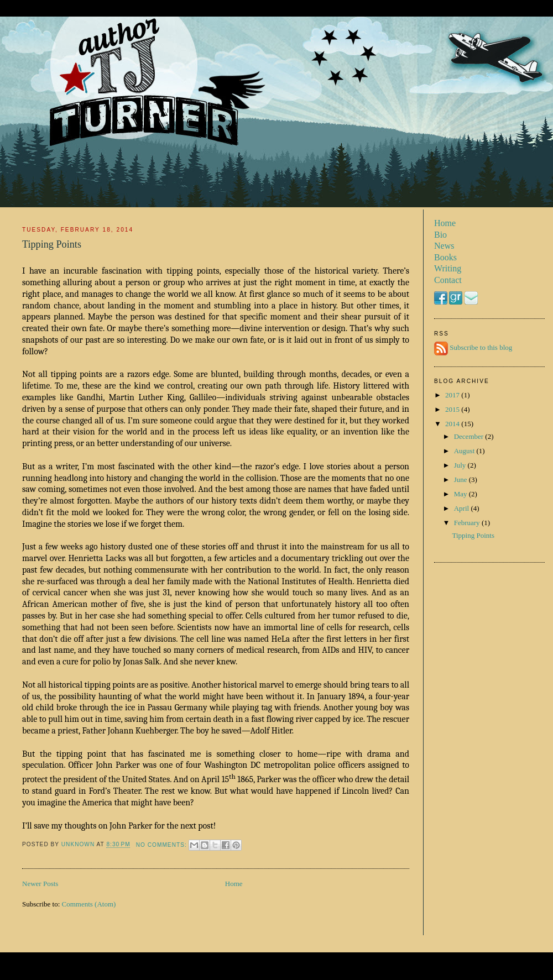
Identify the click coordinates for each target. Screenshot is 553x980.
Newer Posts (40, 884)
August (465, 451)
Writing (448, 268)
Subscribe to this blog (481, 348)
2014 (453, 424)
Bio (440, 235)
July (461, 465)
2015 (453, 409)
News (444, 246)
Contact (448, 280)
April (463, 508)
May (461, 494)
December (470, 436)
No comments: (163, 845)
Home (234, 884)
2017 (453, 395)
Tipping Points (52, 244)
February (468, 523)
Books (445, 257)
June (461, 479)
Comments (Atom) (89, 904)
